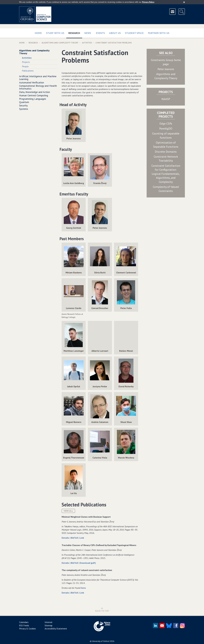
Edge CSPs (166, 124)
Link (82, 538)
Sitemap (49, 625)
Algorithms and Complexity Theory (60, 43)
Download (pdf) (88, 563)
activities (87, 43)
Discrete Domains (166, 152)
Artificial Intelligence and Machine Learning (38, 78)
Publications (28, 71)
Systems (24, 109)
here (83, 588)
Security (23, 105)
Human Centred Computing (34, 95)
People (25, 66)
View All (68, 511)
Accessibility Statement (56, 629)
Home (38, 33)
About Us (115, 33)
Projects (26, 62)
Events (100, 33)
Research (75, 32)
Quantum (24, 102)
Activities (27, 58)
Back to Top (102, 610)
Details (66, 538)
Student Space (134, 33)
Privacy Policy (148, 2)
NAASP (166, 99)
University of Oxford (101, 641)
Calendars (24, 622)
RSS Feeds (24, 625)
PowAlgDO (166, 129)
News (88, 33)
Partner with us (159, 33)
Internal (48, 622)
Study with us (55, 33)
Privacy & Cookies (27, 629)
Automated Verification (32, 82)
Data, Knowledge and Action (34, 92)
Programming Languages (33, 99)
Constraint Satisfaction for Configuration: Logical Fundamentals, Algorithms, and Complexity (166, 174)
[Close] (184, 2)
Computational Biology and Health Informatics (38, 87)
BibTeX (75, 538)
